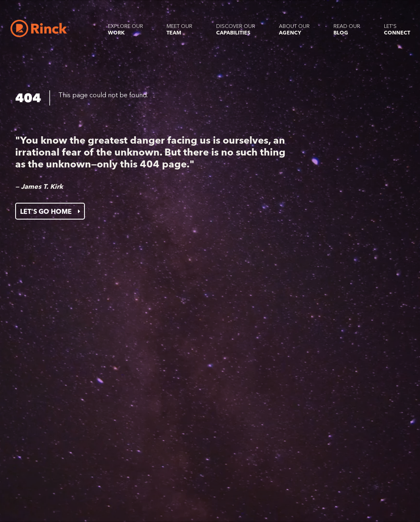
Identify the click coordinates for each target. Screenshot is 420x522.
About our (294, 29)
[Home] (39, 29)
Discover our (236, 29)
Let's (397, 29)
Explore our (126, 29)
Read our (347, 29)
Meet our (179, 29)
